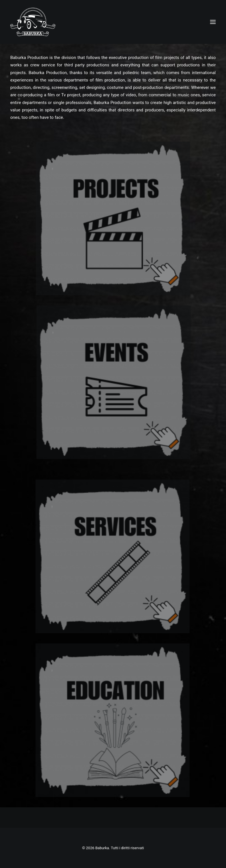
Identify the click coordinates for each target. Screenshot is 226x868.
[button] (213, 22)
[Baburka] (33, 22)
